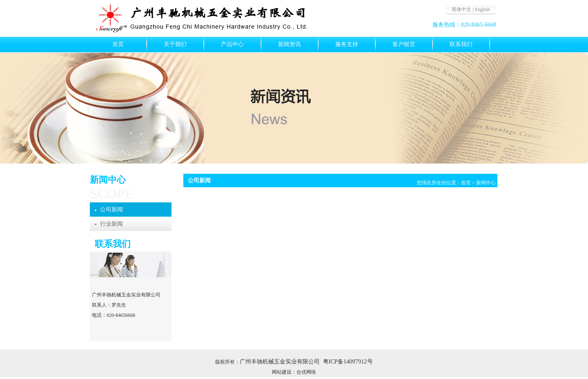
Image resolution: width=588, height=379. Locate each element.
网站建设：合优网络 (294, 372)
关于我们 (175, 44)
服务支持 (347, 44)
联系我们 (461, 44)
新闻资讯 (290, 44)
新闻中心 (486, 183)
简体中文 (461, 9)
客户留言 (404, 44)
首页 (118, 44)
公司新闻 (111, 210)
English (482, 9)
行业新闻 (111, 224)
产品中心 (232, 44)
